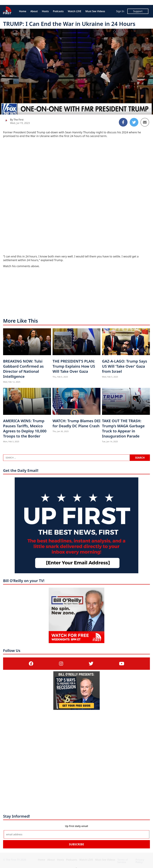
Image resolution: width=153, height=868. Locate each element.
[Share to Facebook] (123, 122)
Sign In (120, 11)
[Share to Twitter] (134, 122)
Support (138, 11)
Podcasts (58, 11)
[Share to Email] (145, 122)
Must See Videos (95, 11)
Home (23, 11)
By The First (17, 120)
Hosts (45, 11)
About (34, 11)
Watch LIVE (75, 11)
